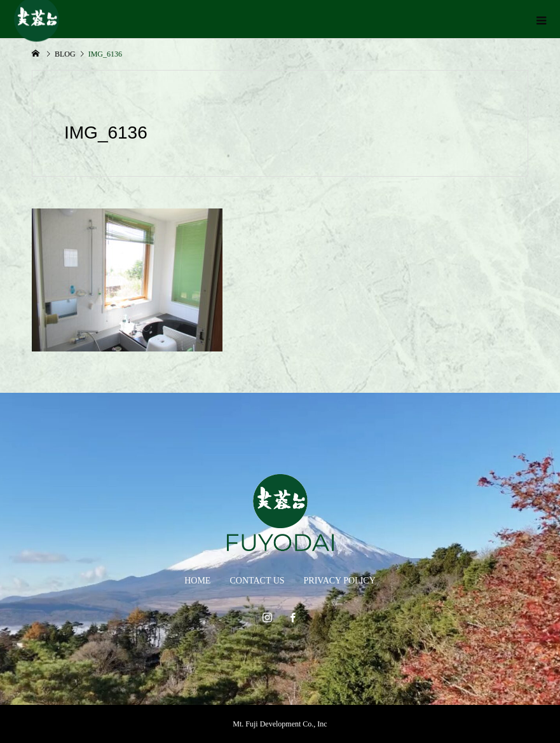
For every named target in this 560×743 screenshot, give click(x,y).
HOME (197, 581)
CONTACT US (257, 581)
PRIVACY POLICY (340, 581)
